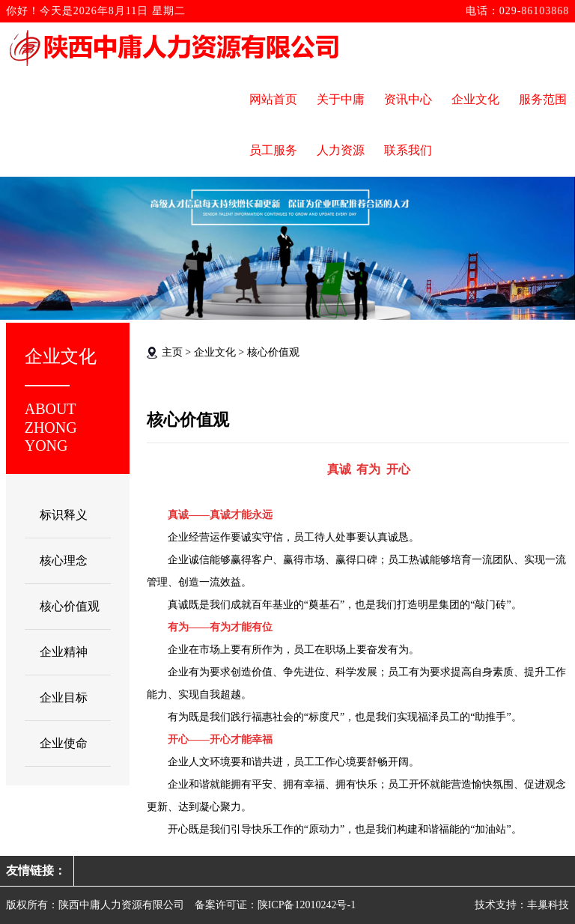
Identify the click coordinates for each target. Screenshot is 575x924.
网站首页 (273, 99)
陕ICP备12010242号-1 (307, 905)
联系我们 (408, 150)
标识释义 (64, 515)
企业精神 (64, 652)
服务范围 (543, 99)
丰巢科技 (548, 905)
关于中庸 (341, 99)
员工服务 (273, 150)
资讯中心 (408, 99)
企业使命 (64, 743)
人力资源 (341, 150)
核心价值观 (70, 606)
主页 (172, 352)
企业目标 (64, 697)
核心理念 (64, 560)
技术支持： (501, 905)
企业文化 (475, 99)
